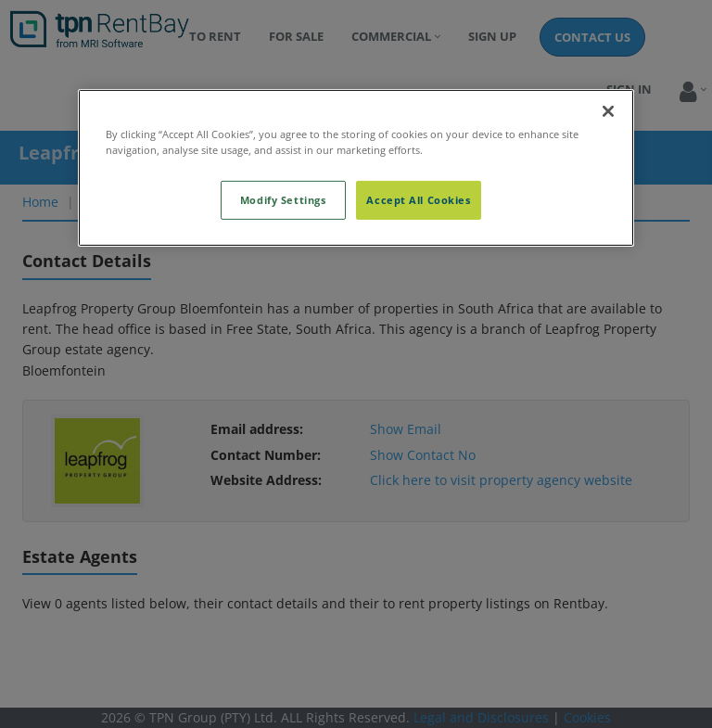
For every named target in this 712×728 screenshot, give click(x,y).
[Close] (608, 111)
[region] (356, 168)
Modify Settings (283, 200)
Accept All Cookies (418, 200)
